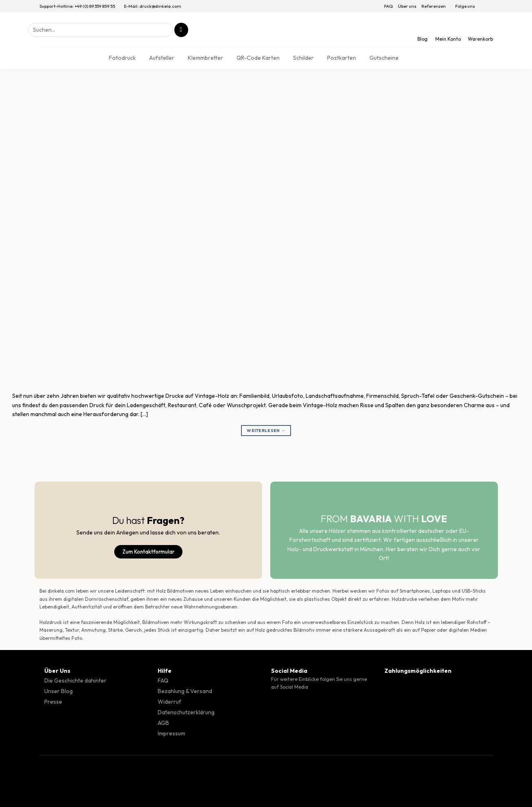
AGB (163, 723)
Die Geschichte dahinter (75, 680)
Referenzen (434, 6)
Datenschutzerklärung (186, 712)
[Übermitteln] (181, 30)
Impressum (172, 733)
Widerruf (169, 702)
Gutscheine (384, 58)
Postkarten (342, 58)
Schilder (303, 58)
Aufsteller (162, 58)
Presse (53, 702)
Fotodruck (122, 58)
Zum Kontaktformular (148, 552)
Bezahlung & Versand (185, 691)
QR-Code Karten (258, 58)
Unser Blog (59, 691)
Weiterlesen (266, 431)
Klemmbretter (205, 58)
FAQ (389, 6)
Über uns (407, 6)
